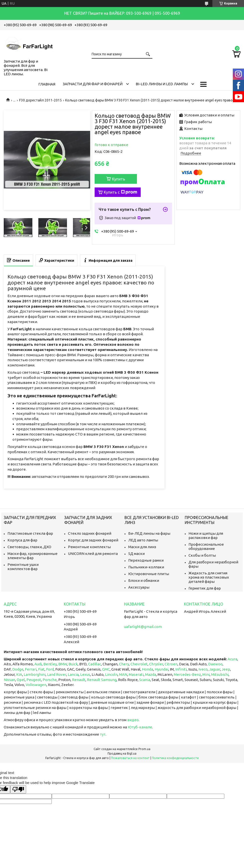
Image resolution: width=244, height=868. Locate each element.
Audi (38, 664)
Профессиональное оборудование (206, 546)
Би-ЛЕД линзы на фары (149, 533)
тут (103, 734)
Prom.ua (144, 749)
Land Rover (57, 674)
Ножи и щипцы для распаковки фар (206, 535)
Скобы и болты (202, 555)
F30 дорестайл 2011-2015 (40, 100)
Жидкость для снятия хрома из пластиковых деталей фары (209, 577)
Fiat (41, 669)
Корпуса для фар (22, 540)
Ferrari (31, 669)
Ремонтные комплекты (89, 547)
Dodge (18, 669)
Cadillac (95, 664)
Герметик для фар (205, 588)
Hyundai (161, 669)
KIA (19, 674)
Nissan (9, 680)
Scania (145, 680)
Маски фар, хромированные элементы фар (32, 556)
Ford (50, 669)
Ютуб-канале (140, 727)
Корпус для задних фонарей (93, 540)
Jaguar (215, 669)
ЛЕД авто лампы (143, 540)
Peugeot (34, 680)
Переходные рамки (146, 560)
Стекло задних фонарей (90, 533)
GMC (106, 669)
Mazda (151, 674)
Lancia (73, 674)
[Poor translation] (18, 789)
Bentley (50, 664)
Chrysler (156, 664)
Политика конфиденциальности (175, 758)
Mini (206, 674)
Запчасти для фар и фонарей (93, 84)
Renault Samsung (102, 680)
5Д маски (136, 554)
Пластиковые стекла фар (30, 533)
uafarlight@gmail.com (143, 627)
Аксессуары (139, 587)
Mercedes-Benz (187, 674)
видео (133, 720)
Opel (21, 680)
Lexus (85, 674)
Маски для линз (142, 547)
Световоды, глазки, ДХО (29, 547)
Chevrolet (139, 664)
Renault (79, 680)
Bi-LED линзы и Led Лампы (162, 84)
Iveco (203, 669)
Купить (119, 179)
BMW (63, 664)
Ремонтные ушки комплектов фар (23, 567)
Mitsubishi (220, 674)
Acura (232, 659)
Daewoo (215, 664)
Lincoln (111, 674)
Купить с (121, 192)
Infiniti (181, 669)
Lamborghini (35, 674)
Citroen (171, 664)
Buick (73, 664)
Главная (47, 84)
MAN (123, 674)
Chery (124, 664)
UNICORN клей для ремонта (93, 554)
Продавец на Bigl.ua (122, 753)
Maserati (136, 674)
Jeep (226, 669)
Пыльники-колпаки (146, 567)
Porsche (50, 680)
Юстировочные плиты (149, 574)
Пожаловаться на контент (130, 758)
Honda (148, 669)
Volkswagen (36, 685)
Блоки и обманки (144, 580)
